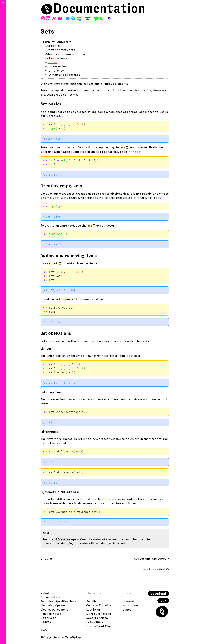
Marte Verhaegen (99, 614)
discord (129, 601)
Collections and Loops (150, 558)
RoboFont (48, 593)
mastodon (130, 605)
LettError (93, 609)
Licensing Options (54, 605)
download (158, 594)
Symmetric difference (64, 75)
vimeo (127, 609)
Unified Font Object (100, 626)
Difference (56, 70)
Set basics (53, 46)
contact (129, 593)
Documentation (99, 8)
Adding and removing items (65, 54)
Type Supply (95, 622)
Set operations (56, 58)
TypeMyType (74, 637)
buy (163, 601)
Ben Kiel (92, 601)
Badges (46, 622)
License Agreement (54, 609)
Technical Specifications (58, 601)
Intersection (58, 66)
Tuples (48, 558)
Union (53, 62)
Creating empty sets (60, 50)
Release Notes (51, 614)
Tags (44, 630)
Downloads (48, 618)
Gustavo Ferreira (99, 605)
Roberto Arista (97, 618)
